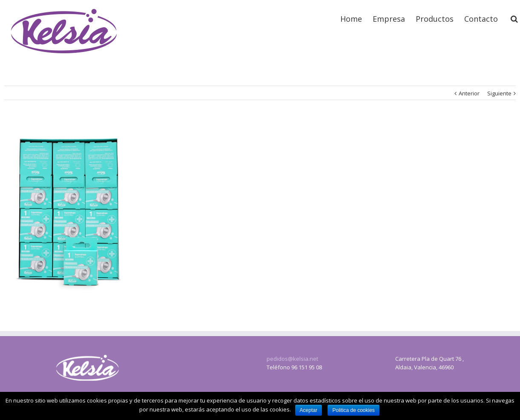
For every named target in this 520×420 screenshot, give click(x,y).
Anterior (469, 93)
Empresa (389, 19)
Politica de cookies (353, 410)
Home (351, 19)
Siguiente (499, 93)
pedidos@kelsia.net (292, 359)
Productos (435, 19)
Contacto (481, 19)
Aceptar (309, 410)
